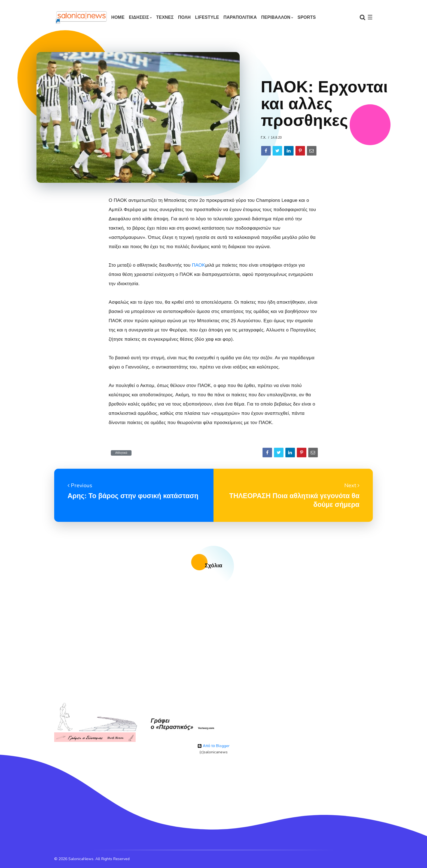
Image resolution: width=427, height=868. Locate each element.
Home (118, 17)
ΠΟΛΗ (184, 17)
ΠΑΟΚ (199, 265)
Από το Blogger (213, 746)
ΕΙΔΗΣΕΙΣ (139, 17)
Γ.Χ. (264, 138)
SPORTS (307, 17)
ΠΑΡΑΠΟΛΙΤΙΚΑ (240, 17)
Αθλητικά (121, 453)
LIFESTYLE (207, 17)
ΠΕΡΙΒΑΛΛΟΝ (276, 17)
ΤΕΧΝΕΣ (165, 17)
